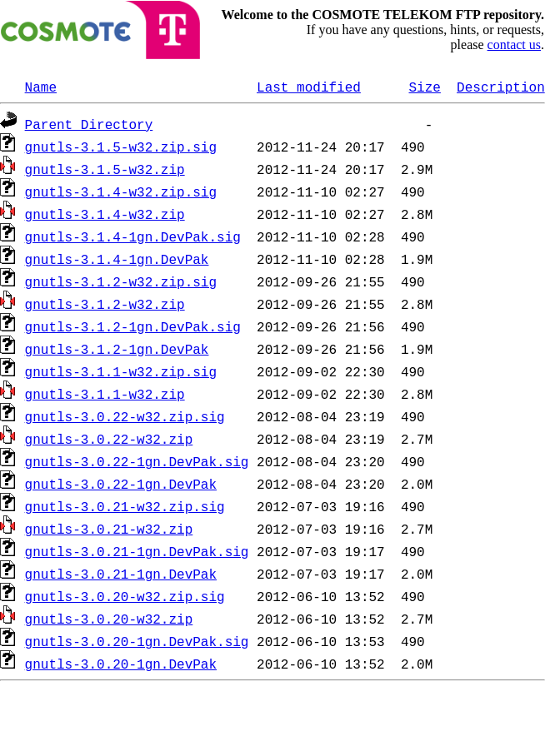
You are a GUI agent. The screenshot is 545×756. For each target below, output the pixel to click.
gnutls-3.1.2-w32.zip (105, 304)
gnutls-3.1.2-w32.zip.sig (121, 281)
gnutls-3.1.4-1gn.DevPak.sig (133, 236)
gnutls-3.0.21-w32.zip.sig (125, 506)
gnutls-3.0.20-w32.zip (109, 619)
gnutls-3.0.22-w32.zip (109, 439)
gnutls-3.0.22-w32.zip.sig (125, 416)
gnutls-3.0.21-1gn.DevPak (121, 574)
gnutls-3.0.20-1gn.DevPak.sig (137, 641)
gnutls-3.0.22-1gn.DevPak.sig (137, 461)
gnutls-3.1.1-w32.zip (105, 394)
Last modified (309, 87)
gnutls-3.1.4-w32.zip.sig (121, 191)
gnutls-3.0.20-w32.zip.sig (125, 596)
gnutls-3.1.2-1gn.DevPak (117, 349)
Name (41, 87)
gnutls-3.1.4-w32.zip (105, 214)
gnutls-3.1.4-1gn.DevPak (117, 259)
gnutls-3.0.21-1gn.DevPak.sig (137, 551)
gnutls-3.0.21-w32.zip (109, 529)
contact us (514, 45)
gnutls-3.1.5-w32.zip (105, 169)
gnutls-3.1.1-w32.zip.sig (121, 371)
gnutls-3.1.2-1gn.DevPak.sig (133, 326)
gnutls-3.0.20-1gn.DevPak (121, 664)
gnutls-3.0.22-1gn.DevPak (121, 484)
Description (501, 87)
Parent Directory (89, 124)
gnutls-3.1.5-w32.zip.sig (121, 147)
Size (424, 87)
